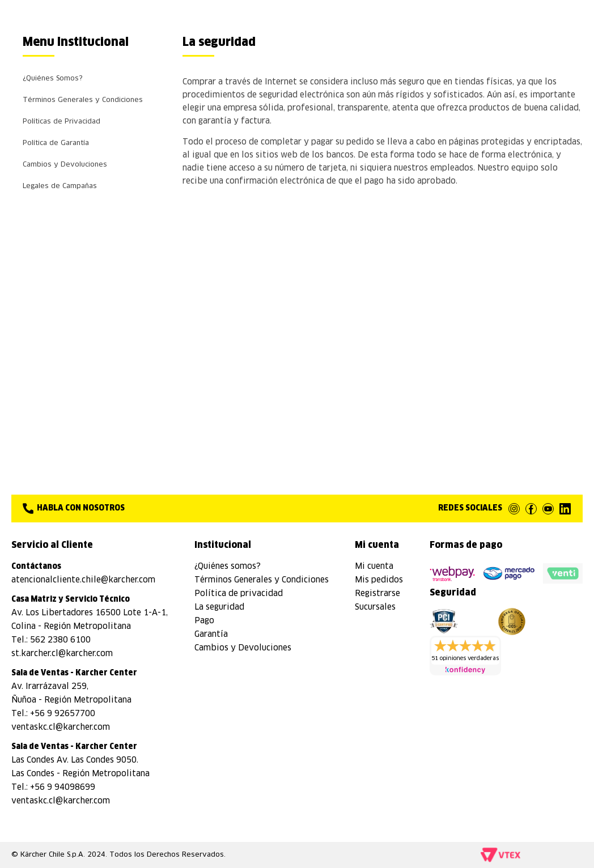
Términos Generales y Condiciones (83, 100)
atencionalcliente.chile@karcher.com (83, 580)
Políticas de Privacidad (61, 122)
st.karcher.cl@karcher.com (62, 654)
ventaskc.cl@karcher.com (61, 727)
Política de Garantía (56, 143)
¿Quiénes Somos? (53, 79)
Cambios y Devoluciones (65, 165)
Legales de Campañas (60, 186)
